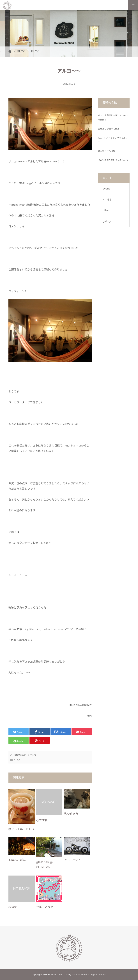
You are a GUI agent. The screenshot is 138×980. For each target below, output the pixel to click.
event (106, 189)
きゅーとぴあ (45, 907)
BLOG (17, 760)
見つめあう (71, 814)
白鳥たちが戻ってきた (109, 129)
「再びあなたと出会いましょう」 (114, 160)
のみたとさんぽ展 (107, 151)
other (106, 210)
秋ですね (42, 820)
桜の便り (14, 907)
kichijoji (107, 199)
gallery (107, 221)
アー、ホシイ (73, 860)
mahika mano (29, 755)
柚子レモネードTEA (21, 829)
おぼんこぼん (17, 860)
